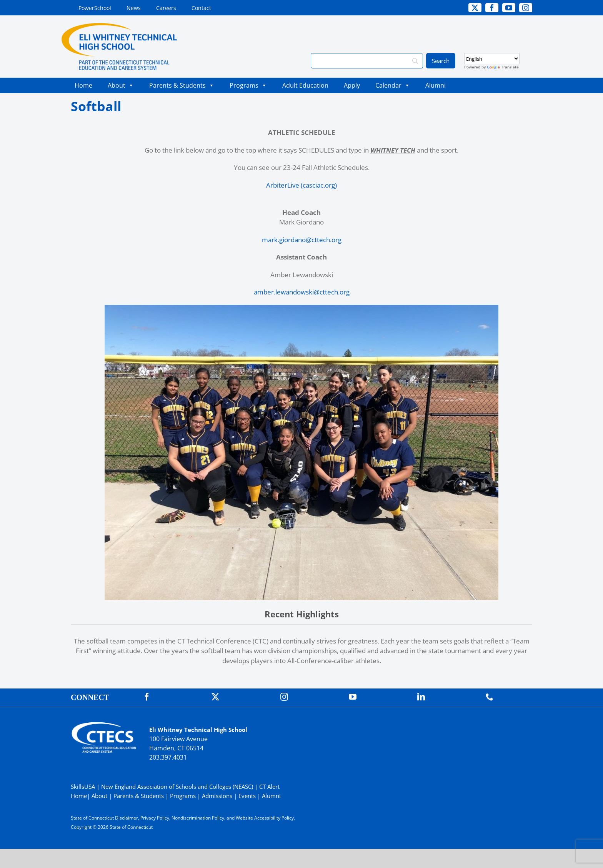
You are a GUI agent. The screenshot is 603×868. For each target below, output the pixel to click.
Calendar (393, 85)
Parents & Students (182, 85)
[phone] (490, 697)
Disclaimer (127, 818)
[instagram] (526, 8)
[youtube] (509, 8)
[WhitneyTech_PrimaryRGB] (119, 26)
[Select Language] (492, 59)
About (121, 85)
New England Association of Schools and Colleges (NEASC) (177, 787)
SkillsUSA (84, 787)
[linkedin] (421, 697)
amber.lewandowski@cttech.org (302, 292)
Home (83, 85)
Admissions (217, 796)
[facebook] (492, 8)
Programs (248, 85)
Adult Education (305, 85)
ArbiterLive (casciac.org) (301, 185)
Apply (352, 85)
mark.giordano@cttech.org (302, 240)
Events (247, 796)
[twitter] (475, 8)
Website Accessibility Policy (265, 818)
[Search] (367, 61)
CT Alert (269, 787)
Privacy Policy (155, 818)
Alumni (436, 85)
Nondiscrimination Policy (198, 818)
